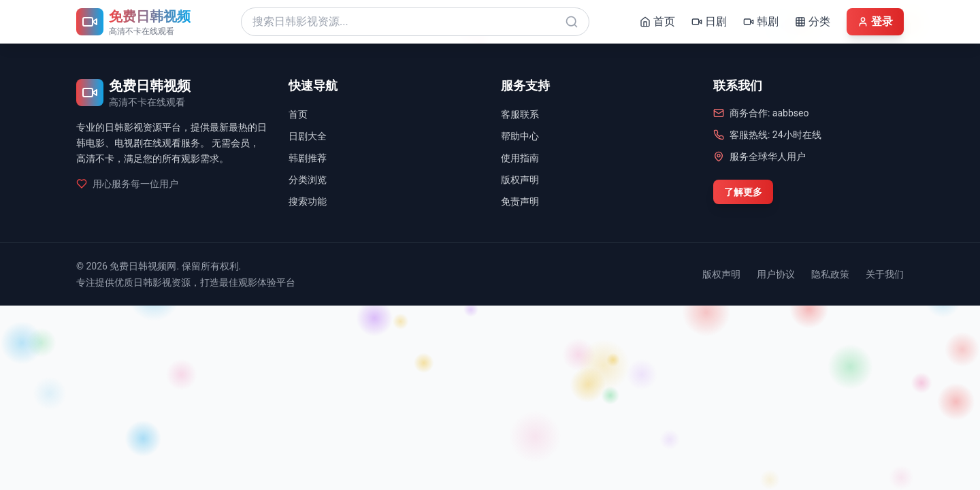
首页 (298, 114)
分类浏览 (308, 180)
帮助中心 (520, 136)
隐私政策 (830, 274)
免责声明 (520, 201)
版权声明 (520, 180)
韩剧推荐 (308, 158)
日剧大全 (308, 136)
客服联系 (520, 114)
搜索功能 (308, 201)
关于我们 (885, 274)
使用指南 (520, 158)
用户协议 (776, 274)
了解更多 (743, 192)
